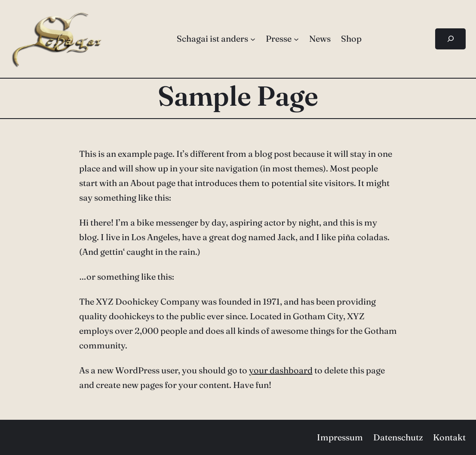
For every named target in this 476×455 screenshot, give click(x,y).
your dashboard (281, 370)
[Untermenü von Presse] (296, 39)
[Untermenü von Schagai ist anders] (253, 39)
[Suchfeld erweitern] (450, 39)
